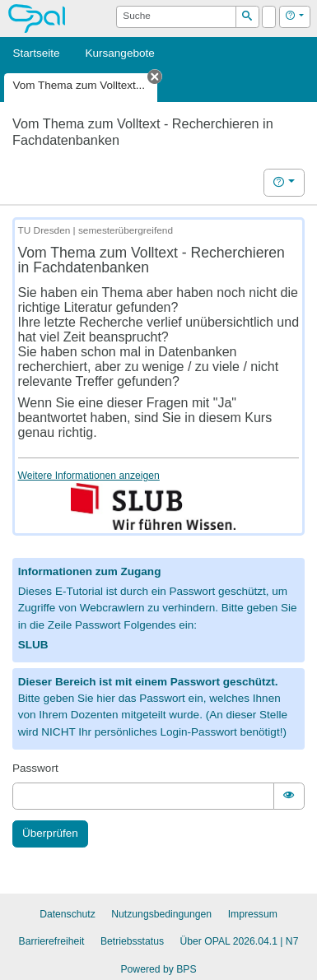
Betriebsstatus (132, 941)
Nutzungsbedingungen (161, 914)
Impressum (253, 914)
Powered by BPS (158, 969)
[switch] (289, 796)
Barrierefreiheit (52, 941)
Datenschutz (68, 914)
